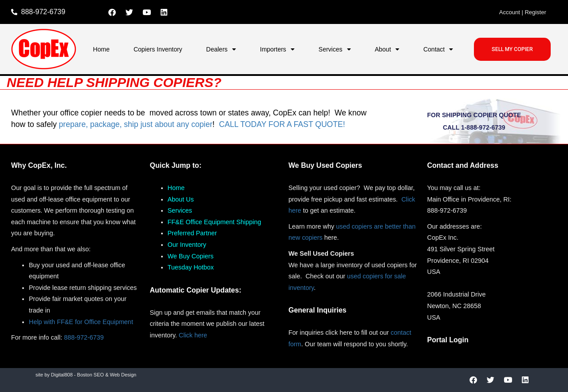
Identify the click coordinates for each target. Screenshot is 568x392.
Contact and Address (463, 165)
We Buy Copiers (191, 256)
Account (510, 12)
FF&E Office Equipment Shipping (215, 222)
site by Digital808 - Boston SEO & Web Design (86, 375)
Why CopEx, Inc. (39, 165)
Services (335, 49)
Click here (193, 335)
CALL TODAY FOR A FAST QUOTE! (282, 124)
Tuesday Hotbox (191, 267)
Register (535, 12)
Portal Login (448, 340)
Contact (438, 49)
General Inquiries (318, 310)
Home (101, 49)
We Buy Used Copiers (325, 165)
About (387, 49)
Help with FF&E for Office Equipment (81, 322)
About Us (181, 199)
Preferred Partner (192, 233)
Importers (277, 49)
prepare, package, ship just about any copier (136, 124)
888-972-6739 (84, 337)
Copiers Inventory (158, 49)
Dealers (221, 49)
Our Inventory (187, 245)
